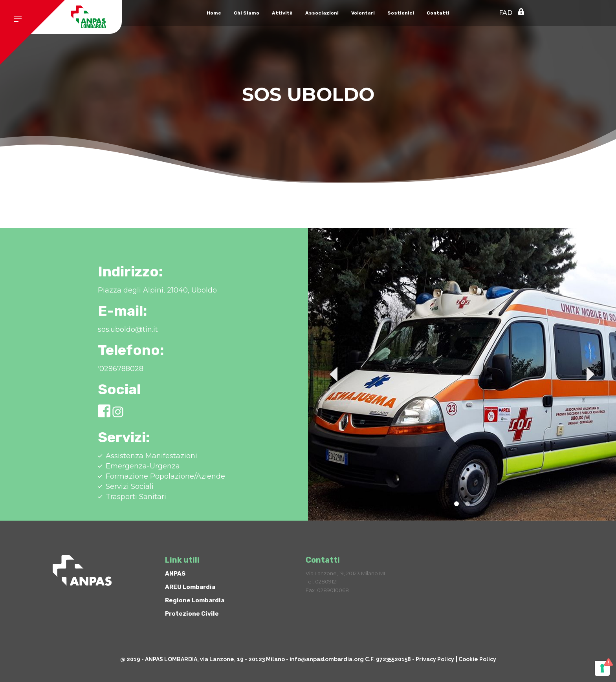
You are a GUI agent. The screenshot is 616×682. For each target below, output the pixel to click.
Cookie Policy (477, 659)
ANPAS (175, 574)
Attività (282, 13)
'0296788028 (121, 369)
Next (590, 374)
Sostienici (401, 13)
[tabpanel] (462, 374)
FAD (506, 13)
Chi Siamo (247, 13)
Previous (334, 374)
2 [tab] (467, 504)
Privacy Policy (435, 659)
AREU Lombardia (190, 587)
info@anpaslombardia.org (327, 659)
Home (214, 13)
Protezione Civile (192, 614)
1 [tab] (456, 504)
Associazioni (322, 13)
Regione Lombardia (195, 600)
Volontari (363, 13)
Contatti (438, 13)
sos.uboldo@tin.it (128, 329)
